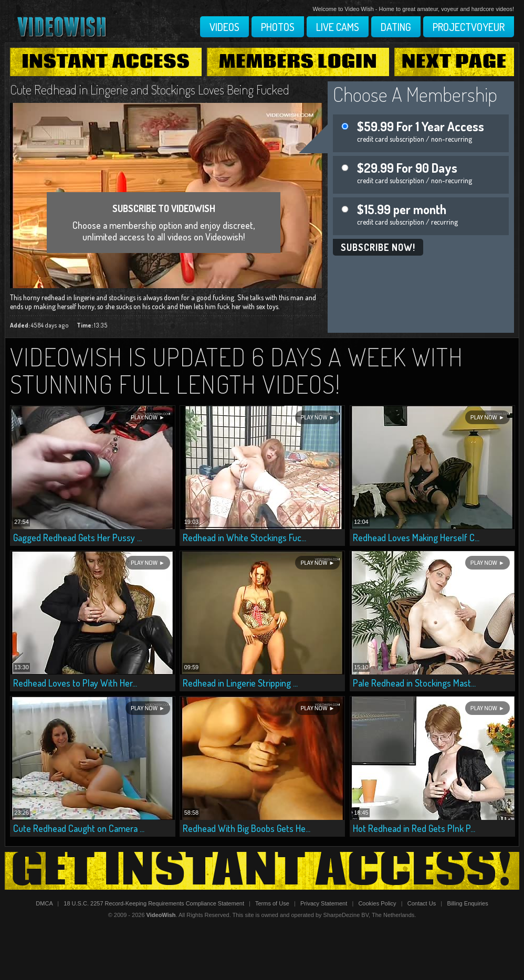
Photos (278, 27)
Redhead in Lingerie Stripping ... (240, 683)
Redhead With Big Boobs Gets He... (247, 828)
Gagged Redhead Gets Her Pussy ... (77, 538)
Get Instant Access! (262, 871)
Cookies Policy (377, 903)
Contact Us (422, 903)
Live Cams (338, 27)
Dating (396, 27)
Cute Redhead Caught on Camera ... (79, 828)
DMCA (44, 903)
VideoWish (161, 915)
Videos (224, 27)
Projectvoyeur (469, 27)
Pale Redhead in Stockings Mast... (414, 683)
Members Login (298, 62)
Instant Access (106, 62)
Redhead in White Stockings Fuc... (244, 538)
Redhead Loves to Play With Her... (75, 683)
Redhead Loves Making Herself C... (416, 538)
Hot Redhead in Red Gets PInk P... (414, 828)
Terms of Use (272, 903)
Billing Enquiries (467, 903)
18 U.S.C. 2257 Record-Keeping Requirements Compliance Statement (154, 903)
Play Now (144, 418)
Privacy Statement (324, 903)
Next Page (454, 62)
